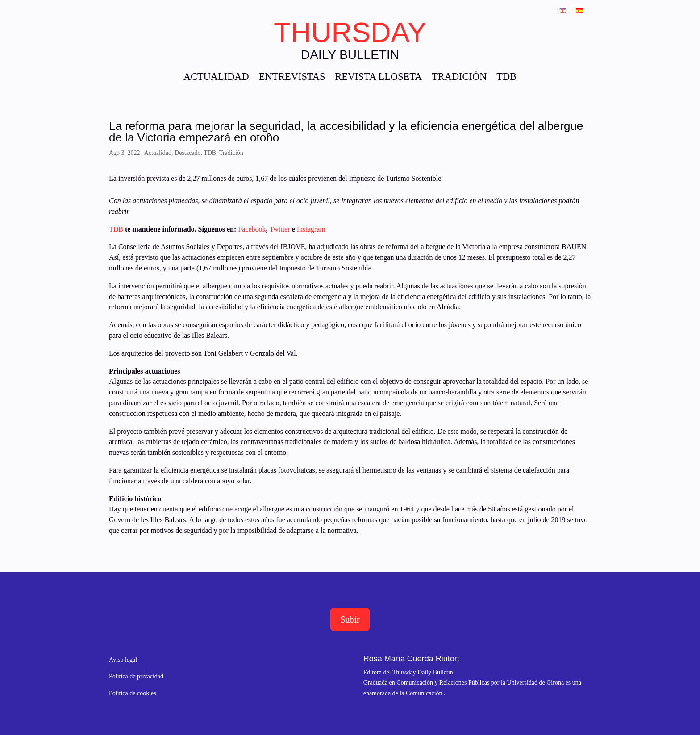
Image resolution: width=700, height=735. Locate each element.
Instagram (311, 229)
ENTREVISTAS (292, 78)
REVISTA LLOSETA (378, 78)
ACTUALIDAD (216, 78)
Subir (350, 619)
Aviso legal (123, 660)
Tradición (231, 153)
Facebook (252, 229)
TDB (506, 78)
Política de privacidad (136, 676)
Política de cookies (133, 693)
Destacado (187, 153)
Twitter (280, 229)
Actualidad (158, 153)
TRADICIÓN (459, 78)
